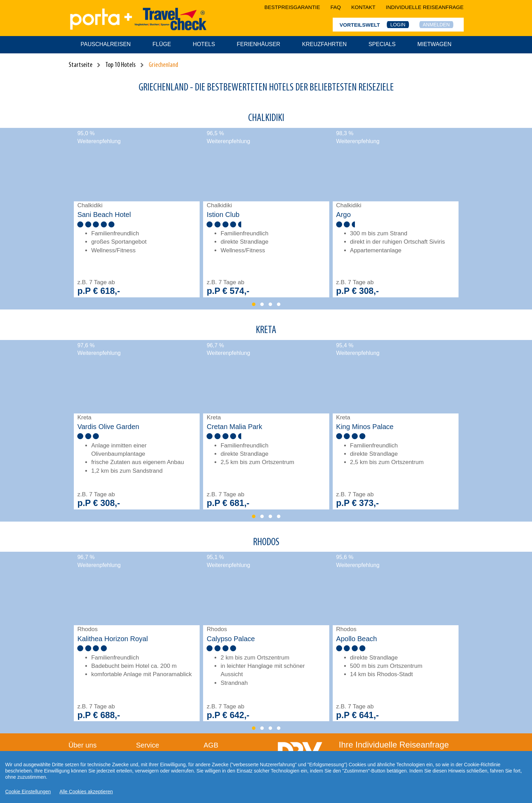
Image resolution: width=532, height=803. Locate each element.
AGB (211, 745)
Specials (382, 44)
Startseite (81, 65)
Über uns (83, 745)
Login (398, 25)
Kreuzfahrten (325, 44)
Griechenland (163, 65)
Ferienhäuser (258, 44)
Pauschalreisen (106, 44)
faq (336, 7)
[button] (254, 304)
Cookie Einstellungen (28, 792)
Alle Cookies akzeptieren (86, 792)
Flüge (162, 44)
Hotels (204, 44)
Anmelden (436, 25)
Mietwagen (434, 44)
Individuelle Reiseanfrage (425, 7)
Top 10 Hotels (120, 65)
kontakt (364, 7)
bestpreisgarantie (292, 7)
